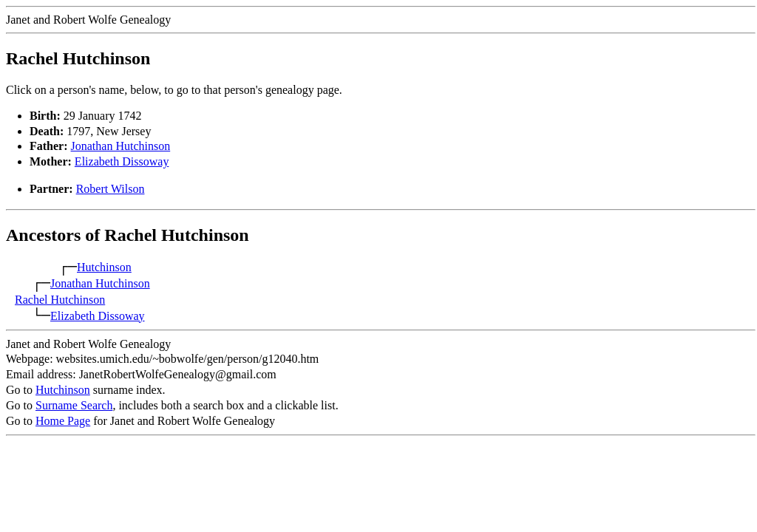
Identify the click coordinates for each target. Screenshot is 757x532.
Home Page (63, 421)
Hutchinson (104, 267)
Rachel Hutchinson (60, 300)
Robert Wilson (111, 189)
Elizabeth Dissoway (122, 161)
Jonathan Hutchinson (121, 146)
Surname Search (74, 405)
